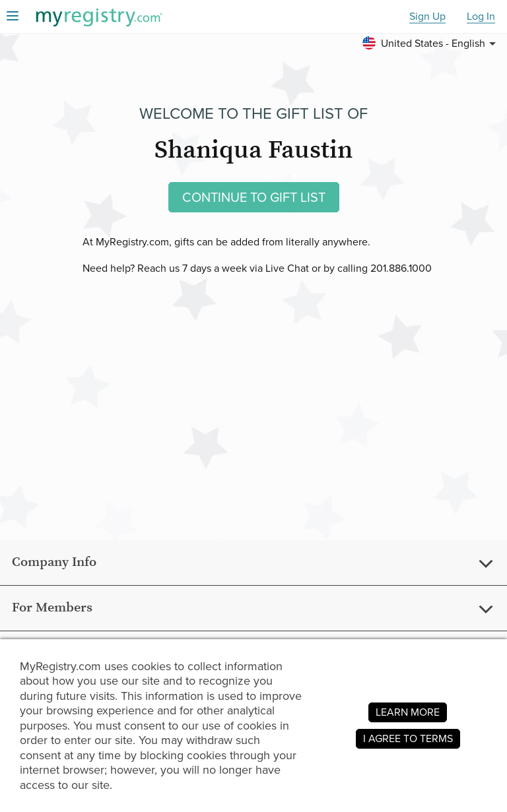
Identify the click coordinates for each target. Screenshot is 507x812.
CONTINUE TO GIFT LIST (254, 197)
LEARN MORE (408, 712)
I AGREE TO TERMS (408, 738)
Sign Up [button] (427, 17)
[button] (431, 44)
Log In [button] (481, 17)
